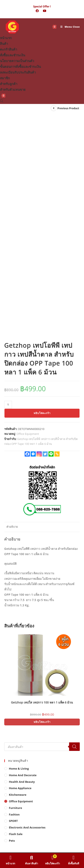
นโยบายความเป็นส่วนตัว (17, 61)
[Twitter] (45, 260)
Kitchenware (18, 600)
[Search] (74, 552)
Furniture (16, 613)
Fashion (14, 620)
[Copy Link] (57, 260)
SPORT (13, 626)
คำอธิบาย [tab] (12, 332)
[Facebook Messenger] (33, 260)
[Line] (51, 260)
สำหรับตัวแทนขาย (13, 89)
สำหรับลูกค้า (9, 84)
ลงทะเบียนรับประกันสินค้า (18, 72)
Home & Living (19, 574)
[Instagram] (39, 260)
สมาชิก (5, 78)
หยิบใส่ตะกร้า (42, 219)
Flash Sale (16, 640)
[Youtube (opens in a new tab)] (45, 11)
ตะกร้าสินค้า (9, 49)
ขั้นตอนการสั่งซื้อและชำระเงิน (20, 67)
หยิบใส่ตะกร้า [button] (42, 527)
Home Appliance (20, 594)
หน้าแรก (6, 38)
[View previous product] (54, 108)
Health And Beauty (22, 587)
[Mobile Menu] (68, 27)
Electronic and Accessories (27, 633)
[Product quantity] (8, 210)
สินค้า (4, 44)
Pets (12, 646)
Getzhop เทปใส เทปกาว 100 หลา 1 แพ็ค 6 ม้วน (42, 508)
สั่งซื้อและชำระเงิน (13, 55)
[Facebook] (27, 260)
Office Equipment (28, 239)
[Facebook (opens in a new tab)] (37, 11)
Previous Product (68, 108)
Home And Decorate (23, 581)
